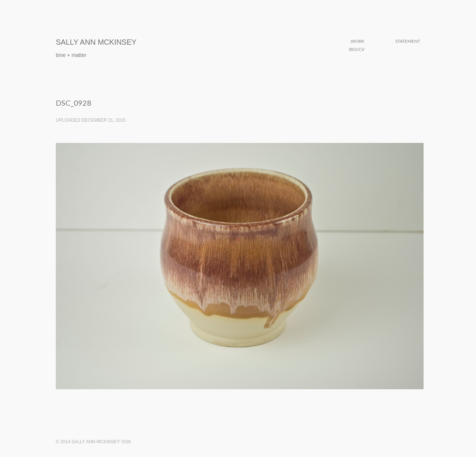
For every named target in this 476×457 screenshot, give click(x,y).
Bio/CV (357, 49)
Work (358, 41)
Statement (408, 41)
